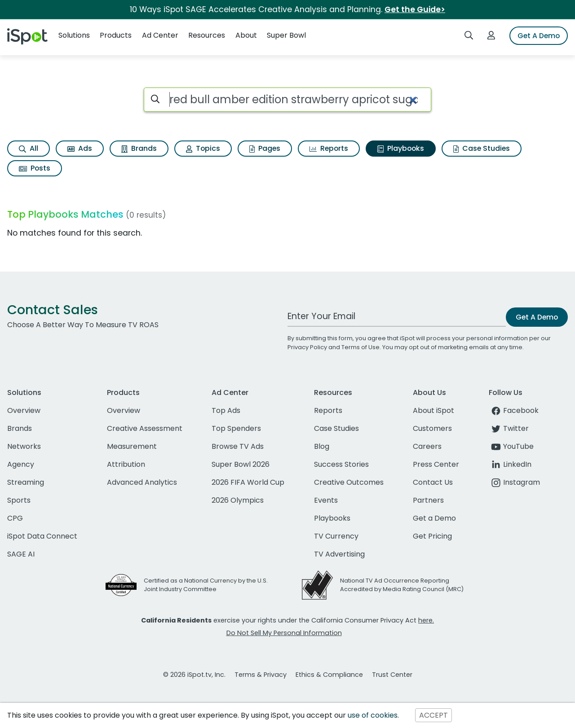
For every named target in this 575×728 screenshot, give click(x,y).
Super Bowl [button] (286, 35)
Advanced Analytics (142, 482)
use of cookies (373, 715)
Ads (80, 148)
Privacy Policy (307, 347)
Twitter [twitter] (509, 428)
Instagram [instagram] (514, 482)
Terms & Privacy (261, 675)
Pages (265, 148)
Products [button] (116, 35)
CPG (15, 518)
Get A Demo (539, 36)
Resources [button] (207, 35)
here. (426, 620)
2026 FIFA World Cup (248, 482)
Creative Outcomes (349, 482)
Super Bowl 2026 (241, 464)
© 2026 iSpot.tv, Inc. (194, 675)
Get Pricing (432, 536)
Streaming (26, 482)
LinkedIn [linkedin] (510, 464)
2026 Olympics (238, 500)
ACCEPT (433, 715)
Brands (139, 148)
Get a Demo (434, 518)
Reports (329, 148)
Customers (432, 428)
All (29, 148)
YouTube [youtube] (511, 446)
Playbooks (401, 148)
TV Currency (336, 536)
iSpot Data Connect (42, 536)
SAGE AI (21, 554)
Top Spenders (236, 428)
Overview (24, 410)
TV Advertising (339, 554)
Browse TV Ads (238, 446)
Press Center (436, 464)
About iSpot (433, 410)
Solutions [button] (74, 35)
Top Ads (226, 410)
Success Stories (341, 464)
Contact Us (433, 482)
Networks (24, 446)
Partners (428, 500)
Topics (203, 148)
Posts (35, 168)
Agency (21, 464)
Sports (19, 500)
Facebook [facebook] (514, 410)
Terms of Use (360, 347)
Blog (322, 446)
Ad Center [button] (160, 35)
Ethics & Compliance (329, 675)
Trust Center (392, 675)
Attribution (126, 464)
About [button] (246, 35)
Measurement (132, 446)
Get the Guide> (415, 9)
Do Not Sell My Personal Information (284, 633)
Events (326, 500)
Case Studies (482, 148)
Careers (427, 446)
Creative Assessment (145, 428)
